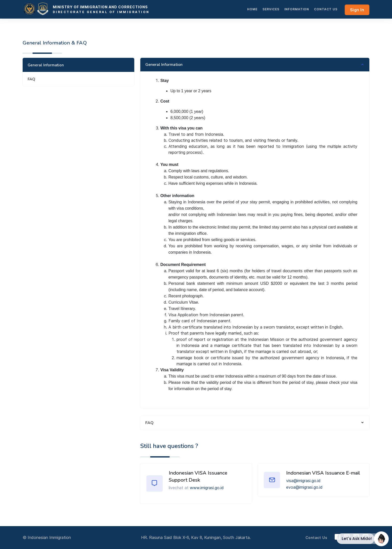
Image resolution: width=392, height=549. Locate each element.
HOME (252, 9)
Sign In (357, 10)
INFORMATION (297, 9)
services (271, 9)
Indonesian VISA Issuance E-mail (323, 473)
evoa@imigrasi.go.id (304, 487)
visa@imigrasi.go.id (303, 481)
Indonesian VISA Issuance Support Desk (198, 476)
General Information (46, 65)
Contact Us (326, 9)
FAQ (31, 79)
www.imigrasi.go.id (207, 488)
